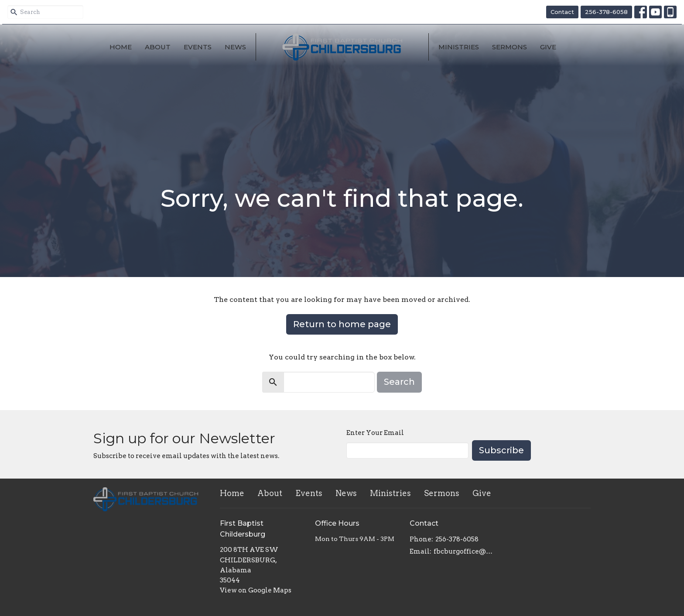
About (158, 47)
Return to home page (342, 324)
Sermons (510, 47)
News (235, 47)
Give (548, 47)
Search (399, 382)
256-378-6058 (606, 12)
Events (198, 47)
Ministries (459, 47)
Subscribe (501, 450)
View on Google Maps (256, 590)
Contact (562, 12)
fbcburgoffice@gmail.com (465, 551)
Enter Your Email (375, 433)
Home (121, 47)
